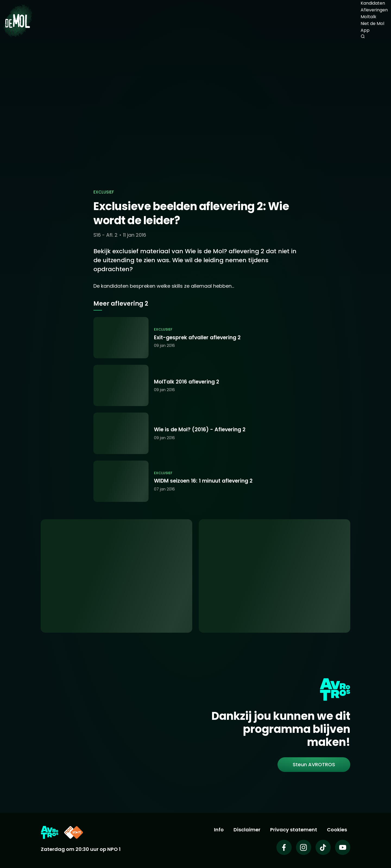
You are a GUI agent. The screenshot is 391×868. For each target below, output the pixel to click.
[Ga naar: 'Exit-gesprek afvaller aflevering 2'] (195, 338)
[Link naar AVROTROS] (50, 832)
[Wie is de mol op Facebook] (284, 847)
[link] (314, 765)
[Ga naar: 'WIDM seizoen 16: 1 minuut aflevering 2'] (195, 481)
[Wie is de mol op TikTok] (323, 847)
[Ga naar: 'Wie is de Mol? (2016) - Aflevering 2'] (195, 433)
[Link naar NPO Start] (74, 832)
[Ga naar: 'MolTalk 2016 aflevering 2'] (195, 385)
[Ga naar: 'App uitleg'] (116, 576)
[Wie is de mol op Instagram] (304, 847)
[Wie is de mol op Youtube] (343, 847)
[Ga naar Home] (18, 20)
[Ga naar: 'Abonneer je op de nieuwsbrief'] (275, 576)
